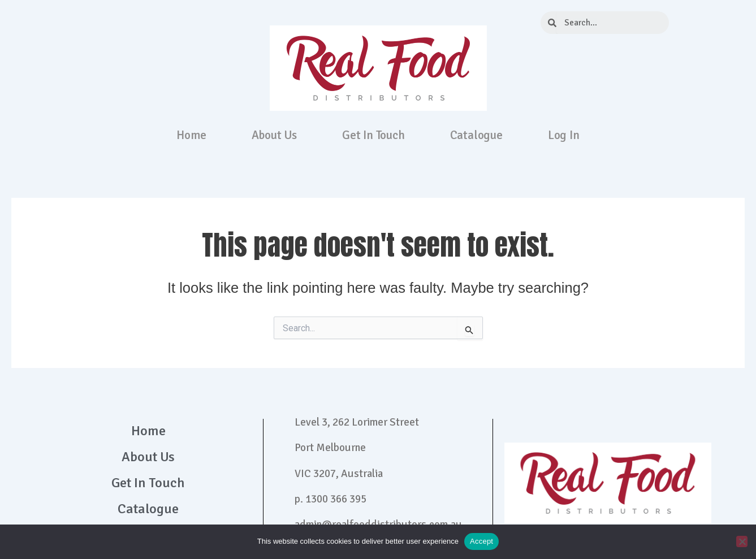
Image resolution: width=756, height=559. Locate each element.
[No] (742, 541)
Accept (481, 541)
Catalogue (476, 135)
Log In (564, 135)
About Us (274, 135)
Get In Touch (373, 135)
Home (191, 135)
